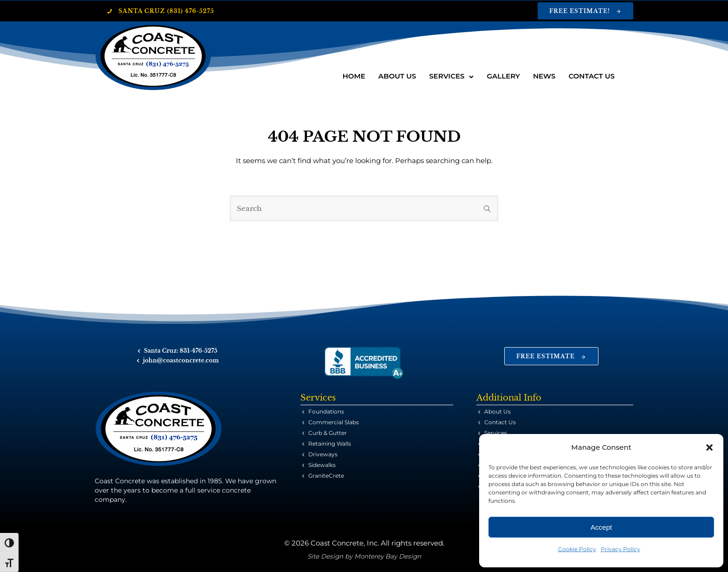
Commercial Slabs (334, 422)
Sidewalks (322, 465)
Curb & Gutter (328, 433)
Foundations (326, 411)
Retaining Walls (330, 444)
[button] (709, 447)
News (544, 76)
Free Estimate (551, 356)
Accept (601, 527)
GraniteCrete (326, 476)
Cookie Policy (577, 549)
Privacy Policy (621, 549)
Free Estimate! (585, 11)
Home (354, 76)
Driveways (323, 454)
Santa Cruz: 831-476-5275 (181, 351)
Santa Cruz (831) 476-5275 (160, 11)
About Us (397, 76)
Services (447, 76)
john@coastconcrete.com (181, 360)
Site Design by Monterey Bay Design (364, 556)
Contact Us (591, 76)
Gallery (503, 76)
